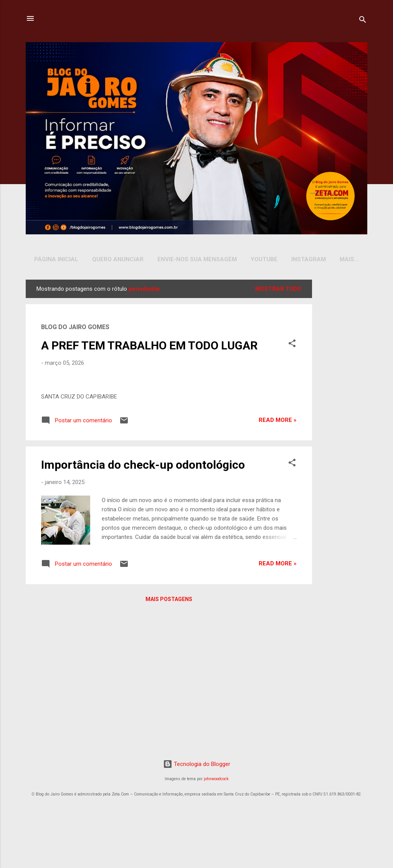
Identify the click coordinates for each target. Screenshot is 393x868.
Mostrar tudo (278, 290)
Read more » (278, 613)
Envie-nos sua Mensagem (197, 259)
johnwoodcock (216, 833)
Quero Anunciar (118, 259)
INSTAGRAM (309, 259)
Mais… (349, 259)
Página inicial (56, 259)
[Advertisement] (341, 396)
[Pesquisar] (363, 21)
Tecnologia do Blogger (197, 817)
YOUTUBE (264, 259)
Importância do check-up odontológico (143, 658)
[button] (292, 346)
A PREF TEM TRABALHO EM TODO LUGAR (149, 347)
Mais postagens (169, 792)
